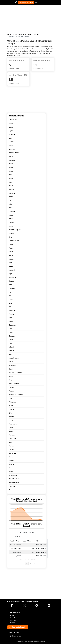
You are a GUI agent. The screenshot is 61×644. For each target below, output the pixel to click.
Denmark (11, 226)
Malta (10, 354)
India (10, 285)
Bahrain (11, 156)
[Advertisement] (31, 19)
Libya (10, 343)
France (11, 252)
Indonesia (12, 288)
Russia (11, 420)
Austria (11, 145)
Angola (11, 131)
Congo (11, 215)
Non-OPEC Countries (15, 373)
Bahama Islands (14, 153)
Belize (11, 171)
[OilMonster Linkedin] (37, 606)
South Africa (13, 439)
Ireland (11, 299)
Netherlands (13, 365)
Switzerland (12, 453)
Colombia (12, 211)
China (10, 208)
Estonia (11, 244)
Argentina (12, 134)
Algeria (11, 127)
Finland (11, 248)
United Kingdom (14, 483)
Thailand (11, 461)
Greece (11, 266)
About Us (13, 615)
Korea (11, 329)
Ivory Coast (12, 310)
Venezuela (12, 486)
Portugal (11, 409)
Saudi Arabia (13, 424)
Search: (18, 536)
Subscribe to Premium (18, 627)
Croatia (11, 219)
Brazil (11, 182)
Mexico (11, 362)
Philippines (12, 402)
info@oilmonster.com (14, 636)
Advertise (13, 620)
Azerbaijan (12, 149)
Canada (11, 197)
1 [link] (27, 564)
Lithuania (11, 347)
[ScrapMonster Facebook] (12, 606)
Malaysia (12, 351)
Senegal (11, 428)
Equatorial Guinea (14, 241)
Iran (10, 292)
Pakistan (11, 387)
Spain (10, 442)
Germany (11, 259)
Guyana (11, 274)
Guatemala (12, 270)
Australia (11, 142)
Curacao (11, 222)
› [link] (30, 564)
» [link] (34, 564)
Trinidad (11, 464)
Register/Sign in (26, 3)
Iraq (10, 296)
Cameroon (12, 193)
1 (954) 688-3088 (13, 633)
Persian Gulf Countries (16, 395)
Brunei (11, 186)
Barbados (12, 160)
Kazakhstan (12, 325)
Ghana (11, 263)
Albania (11, 123)
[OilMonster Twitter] (24, 606)
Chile (10, 204)
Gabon (11, 255)
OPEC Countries (14, 384)
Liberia (11, 340)
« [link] (19, 564)
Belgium (11, 167)
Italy (10, 307)
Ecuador (11, 233)
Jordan (11, 321)
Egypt (11, 237)
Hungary (11, 281)
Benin (10, 175)
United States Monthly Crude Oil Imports (26, 34)
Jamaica (11, 314)
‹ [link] (23, 564)
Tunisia (11, 468)
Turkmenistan (13, 475)
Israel (11, 303)
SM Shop (13, 623)
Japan (11, 318)
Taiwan (11, 457)
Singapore (12, 435)
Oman (11, 380)
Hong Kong (12, 277)
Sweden (11, 450)
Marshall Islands (14, 358)
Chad (10, 200)
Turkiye (11, 472)
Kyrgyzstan (12, 336)
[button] (20, 541)
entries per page (29, 533)
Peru (10, 398)
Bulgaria (11, 189)
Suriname (12, 446)
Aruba (11, 138)
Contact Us (13, 618)
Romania (11, 417)
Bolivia (11, 178)
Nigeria (11, 369)
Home (9, 34)
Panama (11, 391)
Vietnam (11, 490)
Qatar (10, 413)
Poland (11, 406)
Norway (11, 376)
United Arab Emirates (15, 479)
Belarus (11, 164)
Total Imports (13, 120)
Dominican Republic (15, 230)
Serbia (11, 431)
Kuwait (11, 332)
